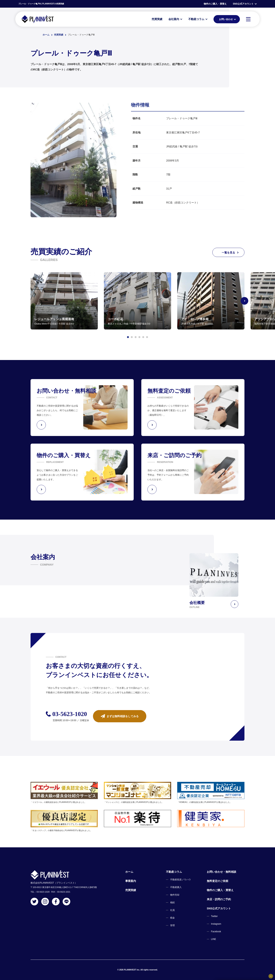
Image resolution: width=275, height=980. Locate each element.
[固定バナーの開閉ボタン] (271, 976)
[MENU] (248, 19)
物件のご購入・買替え (215, 4)
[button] (128, 337)
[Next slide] (244, 301)
